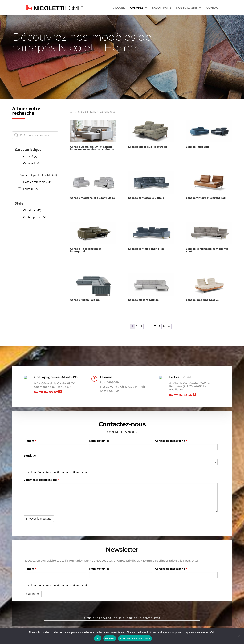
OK (98, 638)
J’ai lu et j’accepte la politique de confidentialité (55, 585)
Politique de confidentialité (135, 638)
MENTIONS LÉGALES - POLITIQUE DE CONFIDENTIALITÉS (122, 618)
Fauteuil (30, 189)
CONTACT (213, 8)
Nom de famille (100, 441)
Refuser (110, 638)
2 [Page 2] (137, 326)
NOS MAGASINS (187, 8)
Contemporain (35, 217)
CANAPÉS (137, 8)
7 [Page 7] (155, 326)
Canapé (30, 157)
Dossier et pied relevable (38, 175)
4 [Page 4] (146, 326)
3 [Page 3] (141, 326)
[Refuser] (239, 636)
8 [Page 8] (159, 326)
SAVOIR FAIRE (162, 8)
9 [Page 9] (164, 326)
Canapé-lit (32, 163)
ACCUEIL (119, 8)
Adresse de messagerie (171, 441)
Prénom (30, 441)
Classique (32, 210)
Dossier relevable (37, 182)
